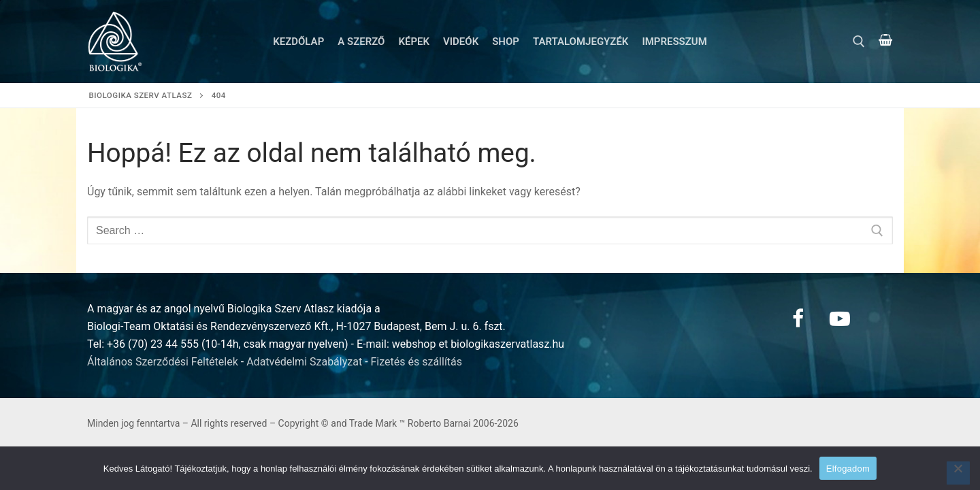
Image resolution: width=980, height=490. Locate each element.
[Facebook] (798, 318)
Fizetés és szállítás (417, 362)
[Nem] (958, 473)
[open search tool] (859, 42)
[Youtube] (840, 318)
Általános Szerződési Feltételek (163, 362)
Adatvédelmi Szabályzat (304, 362)
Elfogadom (848, 469)
